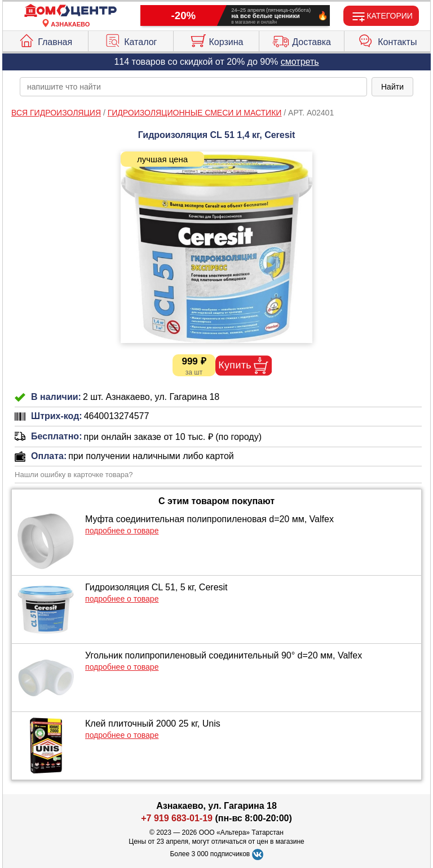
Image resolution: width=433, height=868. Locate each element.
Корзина (216, 39)
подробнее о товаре (122, 531)
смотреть (300, 62)
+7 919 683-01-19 (177, 818)
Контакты (387, 39)
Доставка (302, 39)
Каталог (131, 39)
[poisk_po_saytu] (193, 87)
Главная (45, 39)
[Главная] (70, 11)
